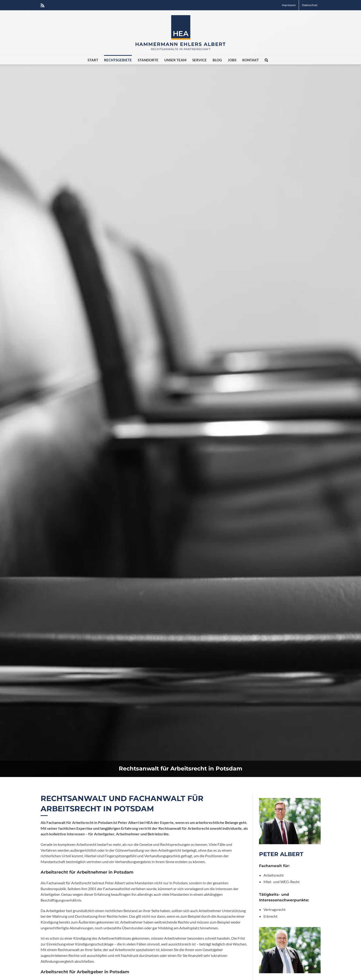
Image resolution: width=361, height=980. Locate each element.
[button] (266, 60)
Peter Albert (281, 854)
